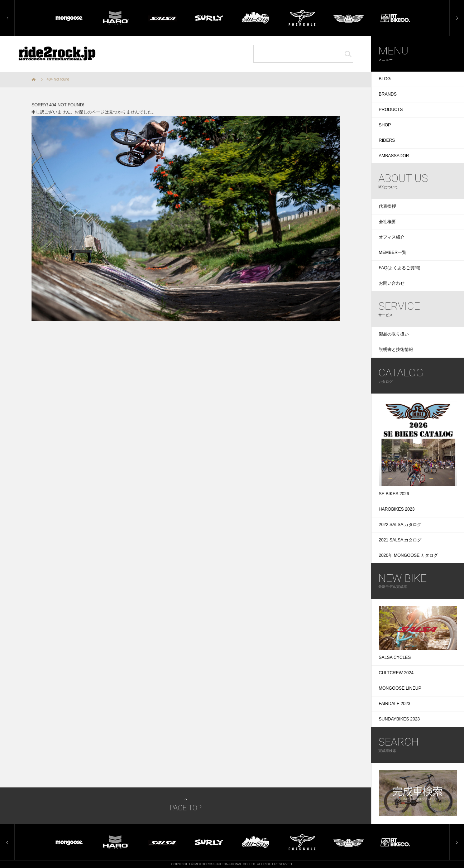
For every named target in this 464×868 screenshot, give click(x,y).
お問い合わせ (392, 283)
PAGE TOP (185, 808)
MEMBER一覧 (393, 252)
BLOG (385, 79)
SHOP (385, 125)
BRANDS (388, 94)
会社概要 (387, 222)
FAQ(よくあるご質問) (400, 268)
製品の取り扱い (394, 334)
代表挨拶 (387, 206)
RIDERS (387, 140)
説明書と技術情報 (396, 349)
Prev (4, 3)
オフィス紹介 (392, 237)
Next (454, 3)
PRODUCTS (391, 110)
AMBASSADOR (394, 156)
